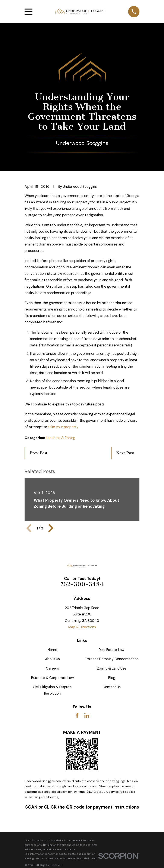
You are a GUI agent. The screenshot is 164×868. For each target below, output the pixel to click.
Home (52, 650)
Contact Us (112, 687)
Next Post (125, 453)
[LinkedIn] (87, 715)
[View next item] (51, 528)
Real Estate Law (112, 650)
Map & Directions (82, 627)
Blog (112, 678)
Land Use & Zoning (60, 438)
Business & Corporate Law (52, 678)
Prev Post (39, 453)
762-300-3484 (82, 584)
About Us (52, 659)
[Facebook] (77, 715)
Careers (52, 668)
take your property (63, 427)
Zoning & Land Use (112, 668)
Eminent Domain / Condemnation (112, 659)
